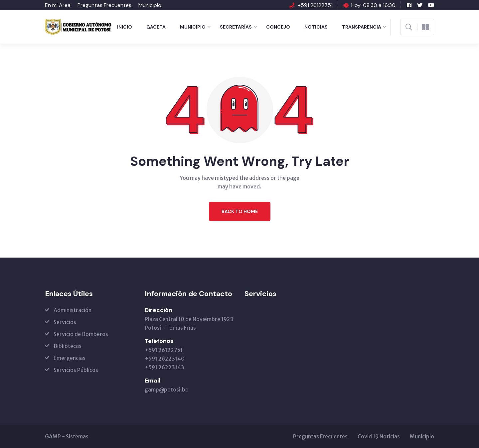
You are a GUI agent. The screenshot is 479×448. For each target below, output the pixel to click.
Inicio (125, 27)
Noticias (316, 27)
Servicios (65, 322)
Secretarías (236, 27)
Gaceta (156, 27)
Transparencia (362, 27)
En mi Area (58, 5)
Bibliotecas (68, 346)
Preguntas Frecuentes (104, 5)
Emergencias (70, 358)
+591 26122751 (315, 5)
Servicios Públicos (76, 370)
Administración (73, 310)
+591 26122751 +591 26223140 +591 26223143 (165, 359)
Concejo (278, 27)
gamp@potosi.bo (167, 390)
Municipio (150, 5)
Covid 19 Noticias (379, 436)
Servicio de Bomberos (81, 334)
